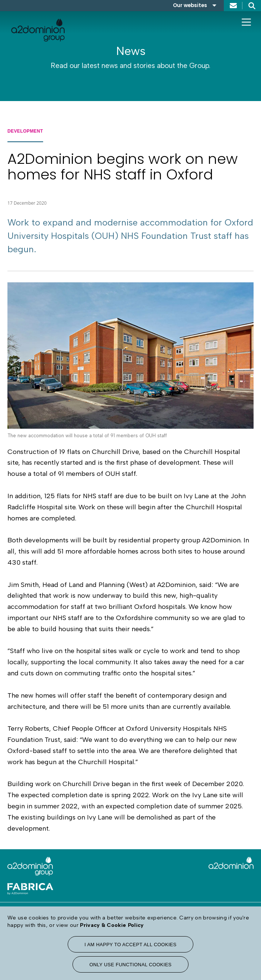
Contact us (233, 6)
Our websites (190, 5)
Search (252, 6)
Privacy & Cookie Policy (112, 925)
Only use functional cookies (130, 965)
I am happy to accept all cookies (130, 945)
